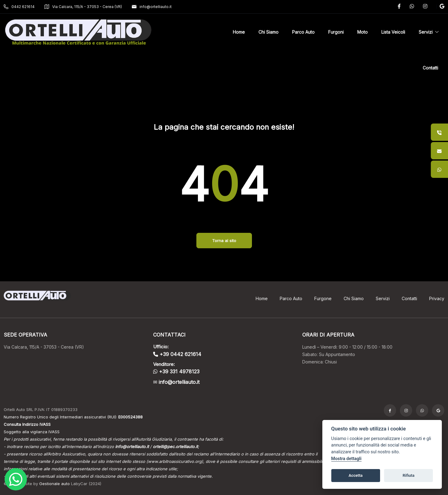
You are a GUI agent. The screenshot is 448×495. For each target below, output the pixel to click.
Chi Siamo (354, 298)
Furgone (323, 298)
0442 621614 (19, 7)
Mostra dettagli (346, 459)
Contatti (409, 298)
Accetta (356, 475)
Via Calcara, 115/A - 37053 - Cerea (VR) (83, 7)
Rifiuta (408, 475)
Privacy (437, 298)
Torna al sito (224, 241)
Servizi (383, 298)
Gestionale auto (54, 484)
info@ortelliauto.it (152, 7)
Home (262, 298)
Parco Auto (291, 298)
